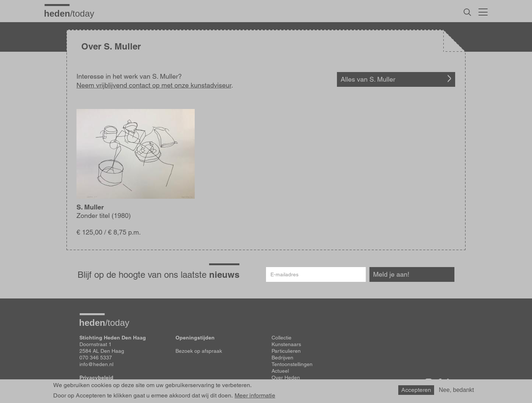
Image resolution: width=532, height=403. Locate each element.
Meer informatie (255, 396)
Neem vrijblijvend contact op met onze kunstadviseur (154, 85)
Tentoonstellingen (292, 364)
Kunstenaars (286, 344)
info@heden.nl (96, 364)
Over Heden (286, 378)
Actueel (280, 371)
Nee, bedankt (456, 390)
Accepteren (416, 390)
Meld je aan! (391, 274)
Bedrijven (282, 358)
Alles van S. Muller (368, 79)
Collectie (282, 338)
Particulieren (286, 351)
